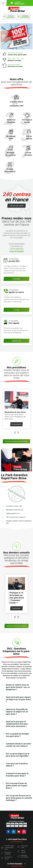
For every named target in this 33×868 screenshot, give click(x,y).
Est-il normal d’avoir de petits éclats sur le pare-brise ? (15, 785)
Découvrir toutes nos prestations (16, 441)
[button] (4, 36)
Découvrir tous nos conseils (17, 626)
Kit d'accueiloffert (23, 847)
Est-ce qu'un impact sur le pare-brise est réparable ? (15, 755)
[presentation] (15, 433)
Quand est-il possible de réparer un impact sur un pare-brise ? (15, 711)
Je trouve (9, 17)
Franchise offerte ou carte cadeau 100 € (8, 847)
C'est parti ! (16, 279)
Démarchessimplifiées (6, 853)
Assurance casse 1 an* (14, 506)
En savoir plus (17, 424)
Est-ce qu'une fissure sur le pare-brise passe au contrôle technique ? (16, 798)
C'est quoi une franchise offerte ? (14, 764)
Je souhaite (24, 17)
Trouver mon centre (16, 206)
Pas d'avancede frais (7, 858)
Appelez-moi (16, 341)
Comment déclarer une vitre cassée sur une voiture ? (16, 745)
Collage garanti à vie (13, 513)
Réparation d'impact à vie (15, 510)
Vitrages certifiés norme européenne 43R (19, 522)
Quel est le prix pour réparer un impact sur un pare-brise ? (16, 699)
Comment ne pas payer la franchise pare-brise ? (15, 774)
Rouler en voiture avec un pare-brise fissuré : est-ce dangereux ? (15, 687)
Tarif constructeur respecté (16, 517)
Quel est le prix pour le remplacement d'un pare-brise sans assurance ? (15, 724)
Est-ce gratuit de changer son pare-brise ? (15, 735)
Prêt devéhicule (22, 851)
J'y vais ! (17, 310)
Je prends (21, 3)
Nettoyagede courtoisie (23, 856)
